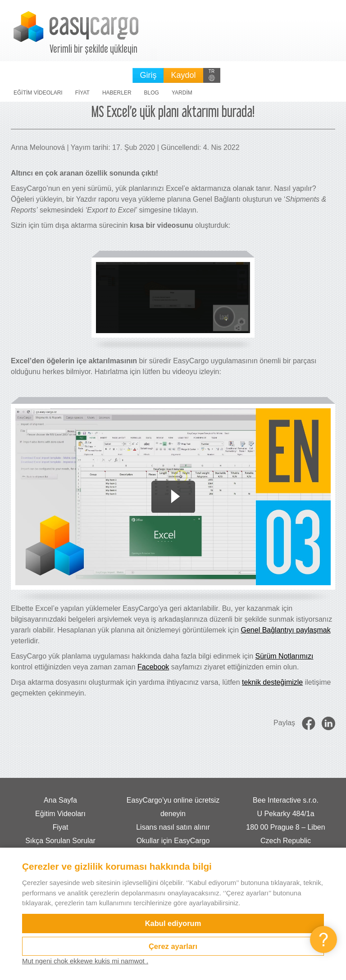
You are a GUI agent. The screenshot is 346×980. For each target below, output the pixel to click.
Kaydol (183, 75)
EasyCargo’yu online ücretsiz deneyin (173, 807)
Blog (152, 93)
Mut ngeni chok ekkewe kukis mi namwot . (85, 961)
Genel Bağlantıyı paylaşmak (286, 630)
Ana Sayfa (60, 800)
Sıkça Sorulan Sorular (60, 841)
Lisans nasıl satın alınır (173, 827)
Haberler (117, 93)
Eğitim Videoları (38, 93)
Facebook (153, 667)
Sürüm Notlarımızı (285, 656)
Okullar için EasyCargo (173, 841)
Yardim (182, 93)
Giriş (148, 75)
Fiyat (82, 93)
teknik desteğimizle (272, 682)
